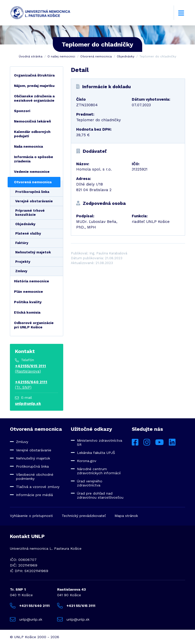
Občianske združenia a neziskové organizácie (34, 98)
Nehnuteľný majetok (33, 252)
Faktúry (22, 243)
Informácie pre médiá (34, 495)
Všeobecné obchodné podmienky (35, 477)
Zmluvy (21, 271)
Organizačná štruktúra (34, 75)
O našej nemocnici (61, 56)
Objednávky (126, 56)
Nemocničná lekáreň (32, 121)
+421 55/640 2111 (30, 606)
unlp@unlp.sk (28, 404)
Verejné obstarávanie (34, 201)
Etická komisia (27, 312)
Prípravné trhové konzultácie (30, 213)
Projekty (23, 262)
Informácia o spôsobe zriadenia (34, 159)
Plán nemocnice (28, 292)
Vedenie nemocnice (32, 172)
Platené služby (28, 233)
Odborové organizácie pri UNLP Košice (34, 325)
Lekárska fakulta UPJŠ (96, 453)
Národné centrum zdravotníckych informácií (99, 471)
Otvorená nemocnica (96, 56)
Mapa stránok (126, 516)
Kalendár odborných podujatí (32, 134)
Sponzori (22, 111)
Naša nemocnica (28, 146)
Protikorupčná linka (32, 192)
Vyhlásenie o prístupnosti (31, 516)
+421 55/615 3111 (76, 606)
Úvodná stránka (31, 56)
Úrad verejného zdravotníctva (90, 483)
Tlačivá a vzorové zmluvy (38, 487)
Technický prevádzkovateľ (84, 516)
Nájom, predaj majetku (34, 86)
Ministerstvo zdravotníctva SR (100, 442)
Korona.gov (87, 461)
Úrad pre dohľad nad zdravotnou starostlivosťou (100, 495)
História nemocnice (31, 281)
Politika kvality (28, 302)
